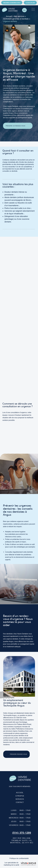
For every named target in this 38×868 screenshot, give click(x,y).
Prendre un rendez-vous (12, 3)
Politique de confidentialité (19, 858)
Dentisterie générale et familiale (16, 19)
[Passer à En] (24, 10)
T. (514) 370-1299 (30, 3)
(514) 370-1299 (22, 833)
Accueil (9, 16)
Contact (20, 802)
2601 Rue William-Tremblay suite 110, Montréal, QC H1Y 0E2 (22, 840)
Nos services (19, 16)
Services (20, 799)
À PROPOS (20, 796)
